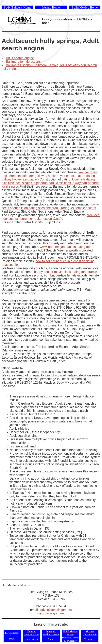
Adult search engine (20, 58)
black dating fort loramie (80, 272)
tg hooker (36, 219)
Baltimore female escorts (23, 62)
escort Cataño (53, 219)
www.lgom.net (50, 247)
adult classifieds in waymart (68, 183)
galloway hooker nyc (49, 176)
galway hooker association (20, 179)
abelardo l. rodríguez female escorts (71, 208)
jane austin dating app (76, 247)
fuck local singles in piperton (28, 183)
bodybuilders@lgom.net (55, 610)
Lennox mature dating (80, 176)
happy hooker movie (48, 272)
